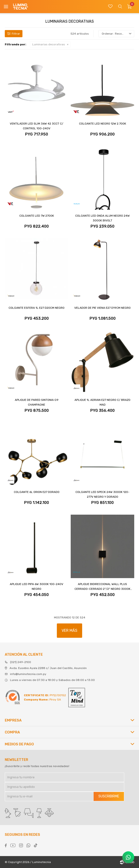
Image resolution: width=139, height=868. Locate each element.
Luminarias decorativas (49, 44)
